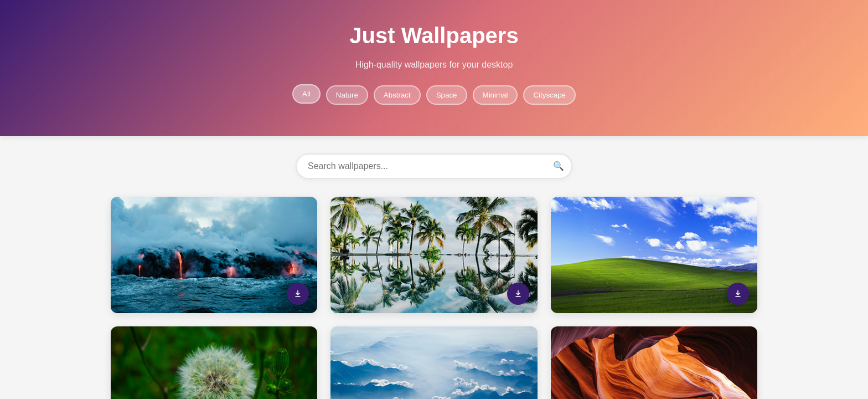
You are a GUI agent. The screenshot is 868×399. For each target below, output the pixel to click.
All (306, 94)
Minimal (495, 95)
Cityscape (549, 95)
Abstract (397, 95)
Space (447, 95)
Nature (347, 95)
